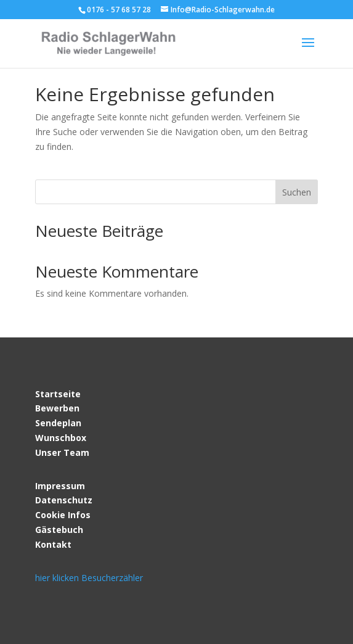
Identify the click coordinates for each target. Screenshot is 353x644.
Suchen (297, 192)
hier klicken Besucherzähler (89, 578)
